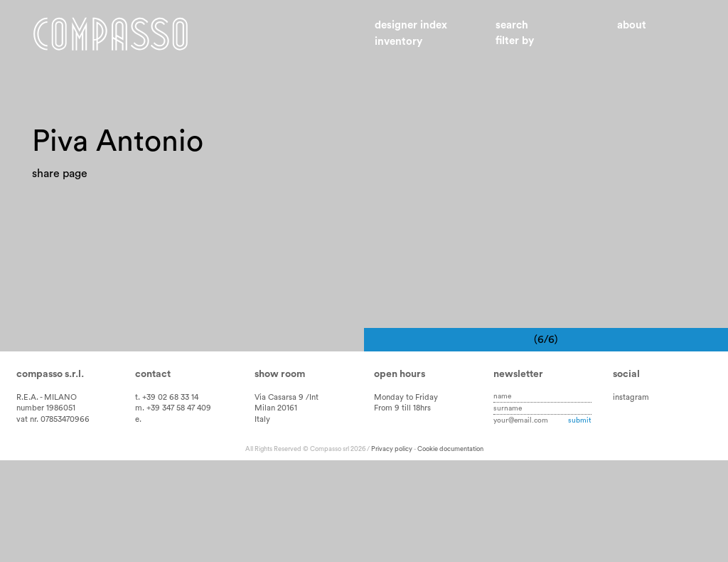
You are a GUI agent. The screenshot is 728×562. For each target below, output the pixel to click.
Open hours (400, 475)
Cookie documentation (450, 551)
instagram (631, 498)
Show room (280, 475)
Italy (262, 521)
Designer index (411, 25)
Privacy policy (392, 551)
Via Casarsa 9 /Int (287, 498)
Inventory (398, 42)
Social (626, 475)
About (632, 25)
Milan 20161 (276, 510)
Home (111, 34)
